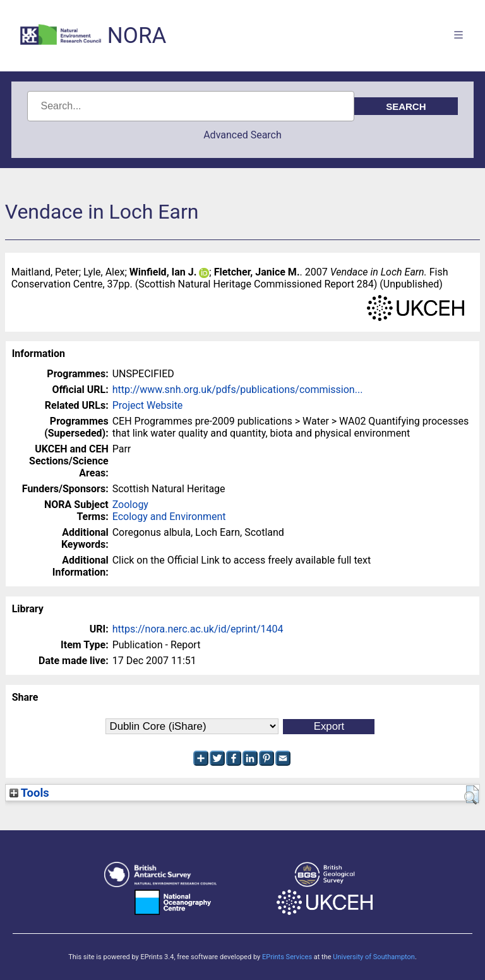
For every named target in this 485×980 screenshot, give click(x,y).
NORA (137, 36)
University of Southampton (374, 957)
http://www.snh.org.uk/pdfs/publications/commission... (238, 390)
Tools (29, 793)
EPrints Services (287, 957)
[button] (471, 795)
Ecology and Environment (169, 517)
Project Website (148, 405)
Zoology (130, 505)
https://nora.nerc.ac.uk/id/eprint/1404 (198, 629)
